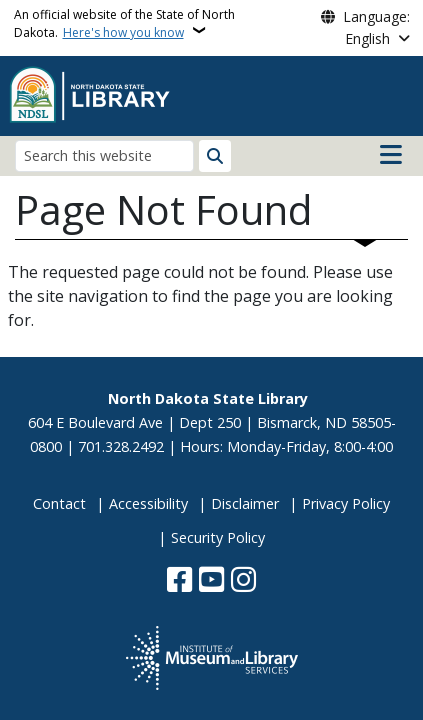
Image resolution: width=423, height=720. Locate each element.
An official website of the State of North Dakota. (124, 23)
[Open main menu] (391, 155)
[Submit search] (215, 156)
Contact (59, 503)
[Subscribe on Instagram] (243, 581)
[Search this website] (104, 155)
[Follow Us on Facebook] (179, 581)
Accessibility (148, 503)
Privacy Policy (346, 503)
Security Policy (218, 537)
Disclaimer (245, 503)
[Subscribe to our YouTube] (211, 581)
